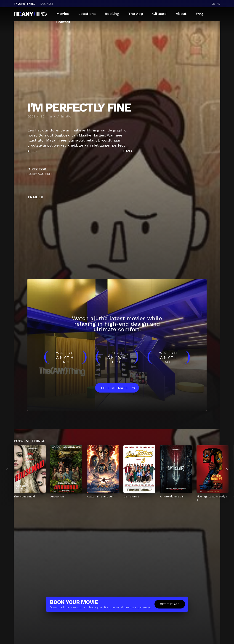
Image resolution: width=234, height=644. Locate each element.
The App (136, 14)
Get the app (170, 604)
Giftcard (159, 14)
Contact (63, 22)
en (213, 4)
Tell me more (114, 388)
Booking (112, 14)
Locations (87, 14)
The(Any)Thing (24, 4)
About (181, 14)
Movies (63, 14)
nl (219, 4)
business (47, 4)
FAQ (199, 14)
